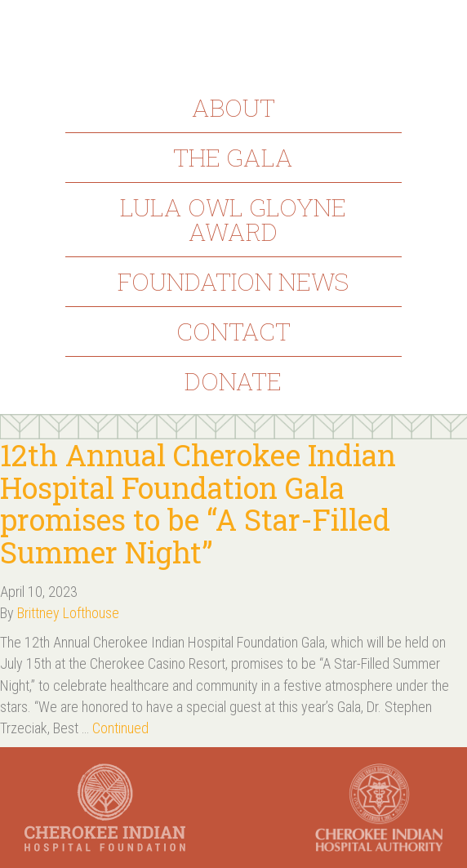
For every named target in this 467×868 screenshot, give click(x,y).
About (233, 107)
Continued (120, 728)
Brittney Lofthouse (68, 613)
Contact (233, 331)
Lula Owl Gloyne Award (233, 219)
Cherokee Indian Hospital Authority (379, 808)
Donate (233, 381)
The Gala (233, 157)
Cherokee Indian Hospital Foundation (233, 40)
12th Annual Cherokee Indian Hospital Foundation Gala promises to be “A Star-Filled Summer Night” (198, 503)
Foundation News (233, 281)
